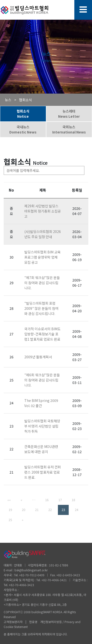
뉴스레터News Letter (69, 114)
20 (24, 510)
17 (60, 500)
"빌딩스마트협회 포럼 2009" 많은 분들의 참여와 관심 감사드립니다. (41, 308)
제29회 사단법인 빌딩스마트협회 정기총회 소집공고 (43, 211)
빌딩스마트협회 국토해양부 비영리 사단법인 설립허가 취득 (42, 426)
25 (10, 520)
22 (50, 510)
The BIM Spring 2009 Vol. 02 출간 (41, 403)
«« (9, 500)
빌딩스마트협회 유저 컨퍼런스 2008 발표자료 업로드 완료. (43, 472)
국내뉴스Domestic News (23, 129)
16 (47, 500)
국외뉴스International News (69, 129)
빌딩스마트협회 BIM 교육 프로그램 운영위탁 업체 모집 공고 (42, 257)
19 (10, 510)
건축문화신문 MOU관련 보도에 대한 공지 (41, 449)
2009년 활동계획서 (38, 357)
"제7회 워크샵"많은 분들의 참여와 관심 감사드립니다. (42, 283)
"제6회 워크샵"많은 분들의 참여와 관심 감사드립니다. (42, 380)
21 (37, 510)
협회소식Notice (23, 114)
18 (73, 500)
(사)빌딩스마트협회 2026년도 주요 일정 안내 (43, 234)
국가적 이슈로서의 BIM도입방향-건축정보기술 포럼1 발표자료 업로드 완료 (42, 334)
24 (77, 510)
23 (63, 510)
